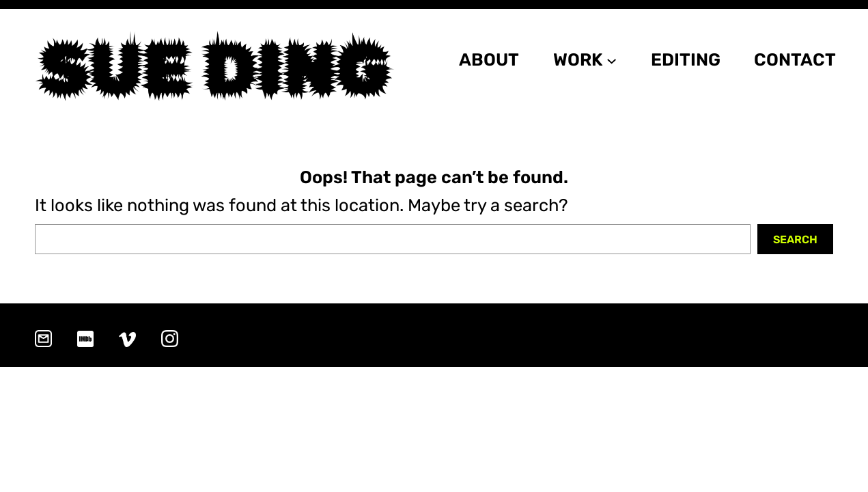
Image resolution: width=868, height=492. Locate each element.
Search (795, 240)
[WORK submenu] (612, 60)
